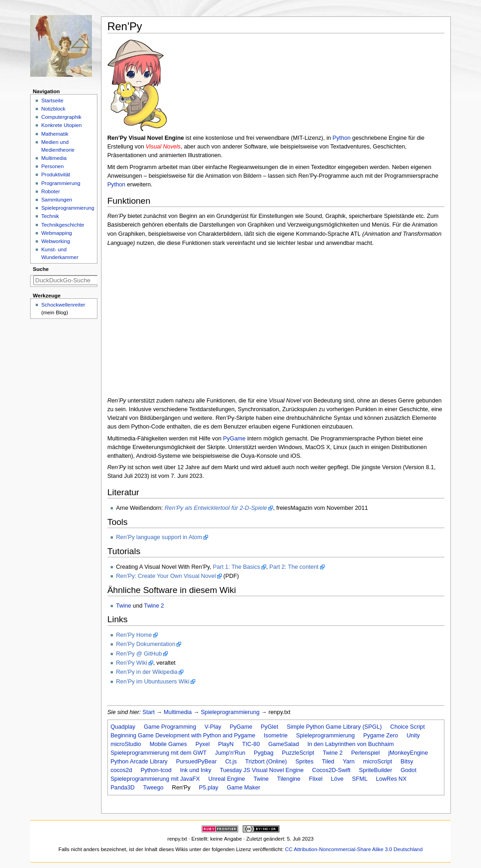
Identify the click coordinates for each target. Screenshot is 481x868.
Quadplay (123, 727)
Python (342, 138)
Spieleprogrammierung (230, 712)
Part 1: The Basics (236, 567)
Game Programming (170, 727)
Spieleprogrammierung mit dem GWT (159, 753)
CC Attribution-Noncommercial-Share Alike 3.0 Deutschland (354, 849)
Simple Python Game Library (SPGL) (334, 727)
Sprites (305, 762)
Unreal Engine (226, 779)
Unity (413, 736)
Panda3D (123, 788)
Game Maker (243, 788)
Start (149, 712)
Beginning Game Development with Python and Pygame (183, 736)
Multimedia (178, 712)
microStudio (126, 744)
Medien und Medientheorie (58, 146)
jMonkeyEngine (408, 753)
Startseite (52, 101)
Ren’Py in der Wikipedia (147, 672)
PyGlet (269, 727)
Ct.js (231, 762)
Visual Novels (163, 147)
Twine (124, 606)
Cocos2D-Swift (331, 770)
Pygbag (264, 753)
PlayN (226, 744)
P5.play (208, 788)
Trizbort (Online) (266, 762)
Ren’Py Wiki (132, 663)
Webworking (56, 241)
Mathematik (55, 134)
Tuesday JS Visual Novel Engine (262, 770)
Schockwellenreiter (63, 305)
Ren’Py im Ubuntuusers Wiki (153, 682)
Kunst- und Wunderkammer (60, 253)
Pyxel (202, 744)
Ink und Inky (196, 770)
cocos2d (121, 770)
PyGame (234, 439)
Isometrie (276, 736)
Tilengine (289, 779)
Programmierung (61, 183)
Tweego (153, 788)
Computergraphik (61, 117)
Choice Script (407, 727)
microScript (377, 762)
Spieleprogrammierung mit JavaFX (155, 779)
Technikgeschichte (63, 225)
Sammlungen (56, 200)
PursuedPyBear (196, 762)
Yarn (349, 762)
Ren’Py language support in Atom (159, 537)
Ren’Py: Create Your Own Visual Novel (166, 576)
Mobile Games (168, 744)
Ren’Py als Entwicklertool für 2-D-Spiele (216, 508)
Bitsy (407, 762)
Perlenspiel (366, 753)
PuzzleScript (298, 753)
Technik (50, 216)
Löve (337, 779)
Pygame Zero (380, 736)
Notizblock (53, 109)
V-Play (213, 727)
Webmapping (56, 233)
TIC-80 (251, 744)
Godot (409, 770)
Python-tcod (156, 770)
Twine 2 (154, 606)
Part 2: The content (294, 567)
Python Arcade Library (139, 762)
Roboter (51, 191)
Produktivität (56, 175)
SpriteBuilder (376, 770)
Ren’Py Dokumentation (146, 644)
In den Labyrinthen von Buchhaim (350, 744)
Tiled (328, 762)
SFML (360, 779)
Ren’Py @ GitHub (139, 654)
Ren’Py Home (134, 635)
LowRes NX (391, 779)
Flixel (316, 779)
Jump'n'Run (230, 753)
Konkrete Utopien (61, 125)
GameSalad (284, 744)
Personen (52, 166)
